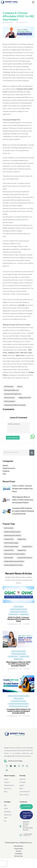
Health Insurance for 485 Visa (18, 612)
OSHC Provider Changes (11, 543)
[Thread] (27, 766)
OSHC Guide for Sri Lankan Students (19, 696)
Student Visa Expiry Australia (12, 532)
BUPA (6, 808)
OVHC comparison (10, 401)
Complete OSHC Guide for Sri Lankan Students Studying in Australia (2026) (23, 511)
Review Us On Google (15, 761)
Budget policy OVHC (25, 398)
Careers (7, 782)
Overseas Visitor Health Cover (13, 394)
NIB (5, 805)
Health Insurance (9, 468)
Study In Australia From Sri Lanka (13, 565)
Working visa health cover (11, 390)
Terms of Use (18, 856)
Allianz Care (20, 355)
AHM (6, 818)
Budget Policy (22, 539)
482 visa (20, 387)
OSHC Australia (9, 558)
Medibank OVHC (14, 353)
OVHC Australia (9, 387)
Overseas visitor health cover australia (15, 405)
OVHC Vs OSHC (9, 528)
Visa (4, 474)
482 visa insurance (9, 398)
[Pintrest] (23, 766)
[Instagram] (11, 766)
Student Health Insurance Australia (14, 561)
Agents (5, 465)
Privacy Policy (19, 849)
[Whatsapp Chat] (26, 815)
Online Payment (25, 791)
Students (6, 471)
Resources (8, 788)
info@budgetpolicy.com (28, 835)
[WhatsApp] (33, 437)
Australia (22, 305)
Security (18, 851)
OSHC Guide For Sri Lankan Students (15, 554)
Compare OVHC (9, 539)
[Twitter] (19, 766)
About (6, 779)
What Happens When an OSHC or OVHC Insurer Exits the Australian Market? (23, 500)
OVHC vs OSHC (19, 607)
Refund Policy (18, 846)
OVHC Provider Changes (11, 547)
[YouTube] (15, 766)
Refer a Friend (24, 795)
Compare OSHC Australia (25, 558)
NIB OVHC (24, 353)
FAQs (21, 788)
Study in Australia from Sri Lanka (19, 706)
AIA (5, 821)
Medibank (7, 812)
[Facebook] (7, 766)
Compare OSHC (27, 547)
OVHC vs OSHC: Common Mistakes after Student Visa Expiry (22, 489)
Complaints (19, 854)
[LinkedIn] (7, 770)
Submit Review (13, 438)
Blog (6, 791)
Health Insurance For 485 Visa (12, 535)
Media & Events (9, 785)
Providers (23, 782)
